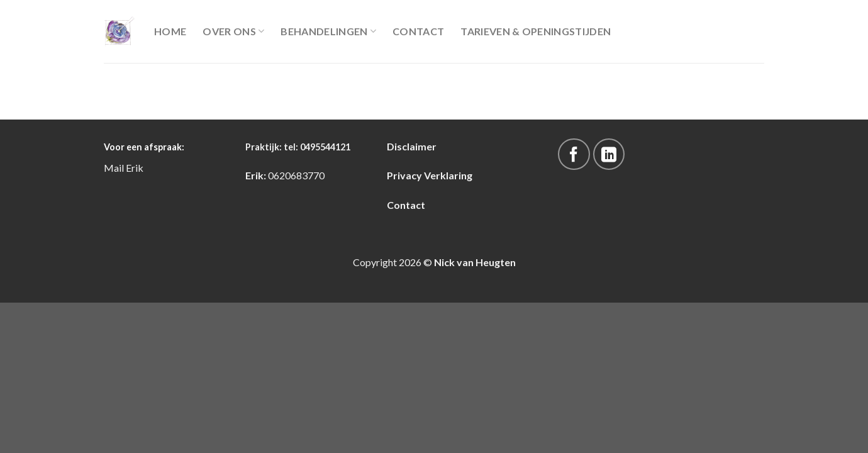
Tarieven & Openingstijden (536, 31)
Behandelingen (328, 31)
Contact (418, 31)
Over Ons (233, 31)
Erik (135, 168)
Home (170, 31)
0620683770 (296, 175)
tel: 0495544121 (317, 147)
